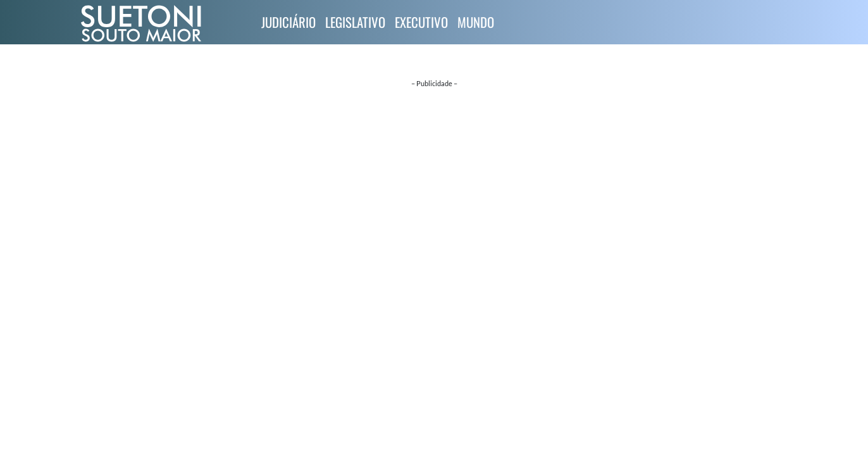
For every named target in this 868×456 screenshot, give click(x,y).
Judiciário (288, 22)
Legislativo (355, 22)
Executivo (421, 22)
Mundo (476, 22)
